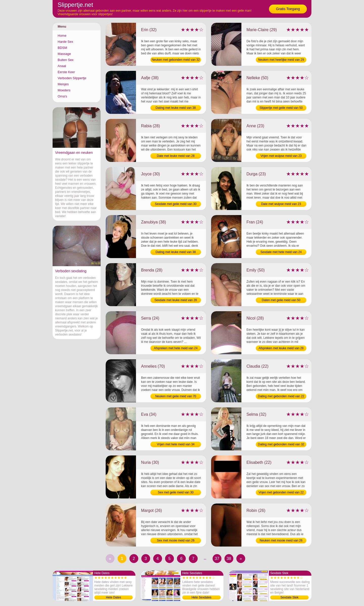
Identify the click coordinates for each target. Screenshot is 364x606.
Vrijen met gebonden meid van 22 (281, 492)
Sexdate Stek (289, 597)
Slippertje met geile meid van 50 (281, 108)
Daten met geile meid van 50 (281, 300)
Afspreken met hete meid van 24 (176, 348)
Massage (64, 54)
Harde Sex (65, 42)
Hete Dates (113, 597)
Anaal (62, 66)
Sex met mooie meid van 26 (176, 540)
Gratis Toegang (288, 9)
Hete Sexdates (202, 597)
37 (217, 559)
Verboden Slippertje (72, 78)
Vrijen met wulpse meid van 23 (281, 156)
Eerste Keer (66, 72)
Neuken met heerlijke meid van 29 (281, 60)
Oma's (62, 96)
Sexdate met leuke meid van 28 (176, 300)
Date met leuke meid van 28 (176, 156)
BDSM (62, 48)
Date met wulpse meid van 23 (281, 204)
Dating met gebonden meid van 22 (281, 396)
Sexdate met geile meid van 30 (176, 204)
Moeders (64, 90)
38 (229, 559)
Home (62, 36)
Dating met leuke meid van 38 (176, 108)
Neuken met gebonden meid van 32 (176, 60)
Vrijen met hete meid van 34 (176, 444)
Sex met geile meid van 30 (176, 492)
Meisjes (63, 84)
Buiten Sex (66, 60)
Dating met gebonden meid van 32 (281, 444)
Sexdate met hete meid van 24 (281, 252)
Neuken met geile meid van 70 (176, 396)
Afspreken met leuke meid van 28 (281, 348)
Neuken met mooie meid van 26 (281, 540)
